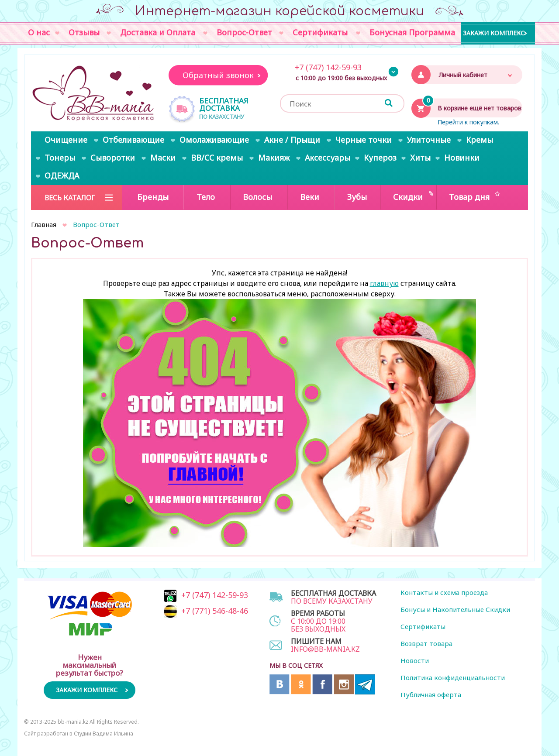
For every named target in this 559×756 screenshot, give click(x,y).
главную (384, 283)
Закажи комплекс (494, 33)
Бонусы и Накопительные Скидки (455, 609)
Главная (44, 224)
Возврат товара (426, 643)
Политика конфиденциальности (453, 677)
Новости (415, 660)
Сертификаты (423, 626)
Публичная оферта (431, 694)
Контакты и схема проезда (444, 592)
